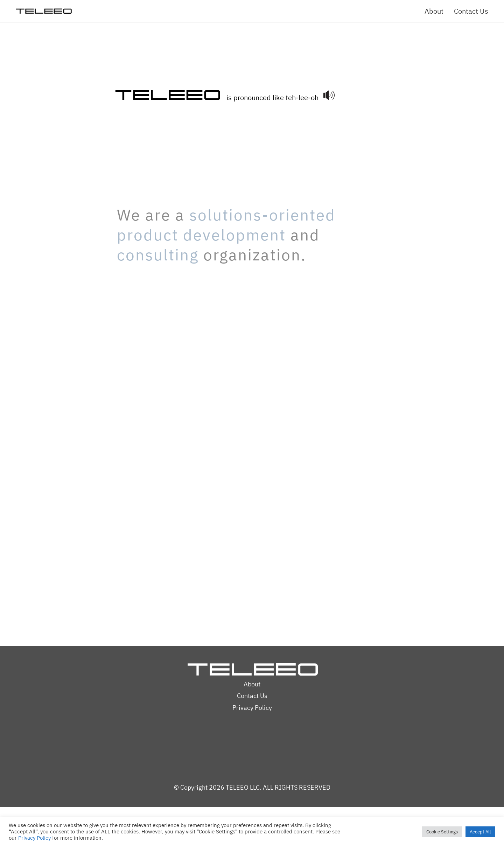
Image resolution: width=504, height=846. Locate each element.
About (252, 684)
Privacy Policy (252, 708)
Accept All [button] (480, 832)
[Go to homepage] (44, 11)
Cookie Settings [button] (442, 832)
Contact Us (252, 696)
